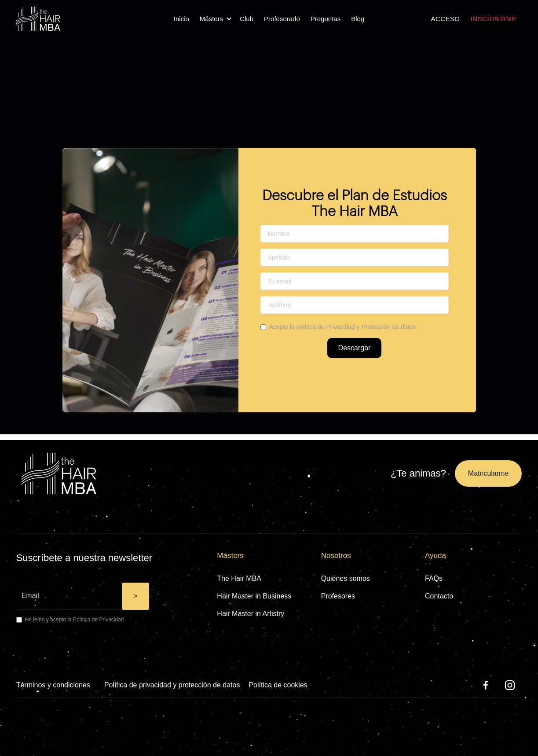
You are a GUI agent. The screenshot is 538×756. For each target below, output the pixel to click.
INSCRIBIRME (493, 19)
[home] (38, 19)
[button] (214, 19)
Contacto (439, 596)
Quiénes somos (346, 578)
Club (247, 19)
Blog (358, 19)
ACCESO (446, 19)
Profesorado (282, 19)
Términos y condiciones (53, 685)
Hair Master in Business (254, 596)
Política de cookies (278, 685)
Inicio (181, 19)
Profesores (338, 596)
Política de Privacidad (98, 620)
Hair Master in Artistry (251, 614)
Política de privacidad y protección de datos (172, 685)
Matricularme (488, 473)
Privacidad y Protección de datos (371, 327)
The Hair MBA (239, 578)
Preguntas (326, 19)
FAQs (434, 578)
